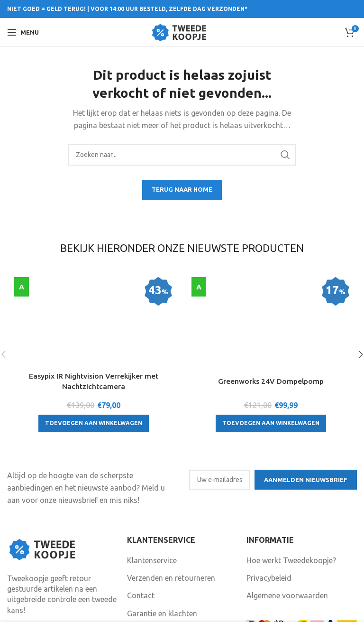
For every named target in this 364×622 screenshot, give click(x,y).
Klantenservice (152, 508)
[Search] (182, 155)
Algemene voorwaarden (287, 543)
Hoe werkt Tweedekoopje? (291, 508)
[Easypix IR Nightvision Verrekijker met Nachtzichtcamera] (93, 288)
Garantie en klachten (162, 561)
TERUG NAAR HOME (182, 189)
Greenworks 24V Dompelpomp (271, 308)
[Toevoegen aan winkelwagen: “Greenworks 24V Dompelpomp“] (271, 351)
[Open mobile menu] (23, 32)
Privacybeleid (269, 525)
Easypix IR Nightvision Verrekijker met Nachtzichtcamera (93, 318)
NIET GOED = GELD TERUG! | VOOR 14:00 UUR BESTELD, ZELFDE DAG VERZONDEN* (127, 9)
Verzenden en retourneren (171, 525)
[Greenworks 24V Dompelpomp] (271, 283)
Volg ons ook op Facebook (178, 591)
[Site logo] (182, 31)
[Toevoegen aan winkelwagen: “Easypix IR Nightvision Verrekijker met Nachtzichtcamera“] (94, 360)
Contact (141, 543)
